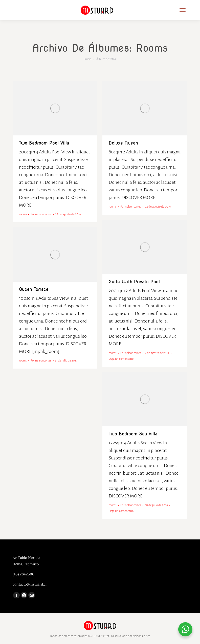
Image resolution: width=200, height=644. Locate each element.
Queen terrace (34, 289)
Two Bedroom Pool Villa (44, 143)
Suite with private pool (134, 282)
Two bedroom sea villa (133, 434)
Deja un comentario (121, 359)
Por (41, 214)
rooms (23, 214)
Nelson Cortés (141, 636)
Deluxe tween (123, 143)
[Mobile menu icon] (183, 10)
